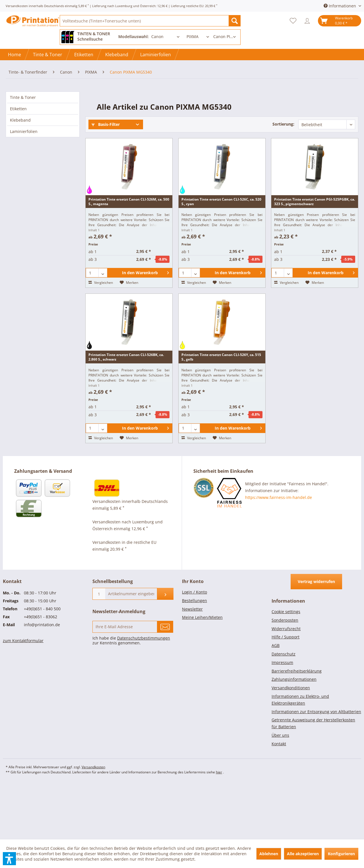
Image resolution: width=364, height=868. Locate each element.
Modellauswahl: (134, 37)
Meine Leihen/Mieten (202, 670)
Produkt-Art (281, 140)
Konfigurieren (341, 854)
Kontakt (279, 797)
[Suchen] (235, 21)
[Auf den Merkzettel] (129, 336)
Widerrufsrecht (286, 681)
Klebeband (20, 120)
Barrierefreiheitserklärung (297, 724)
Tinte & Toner (23, 97)
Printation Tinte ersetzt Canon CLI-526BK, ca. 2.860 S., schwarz (126, 410)
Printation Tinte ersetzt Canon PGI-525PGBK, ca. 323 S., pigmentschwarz (315, 254)
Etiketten (18, 109)
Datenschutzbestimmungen (144, 691)
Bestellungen (195, 653)
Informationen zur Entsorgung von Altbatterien (316, 764)
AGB (276, 698)
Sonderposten (285, 673)
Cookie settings (286, 664)
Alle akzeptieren (303, 854)
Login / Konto (195, 645)
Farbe (188, 154)
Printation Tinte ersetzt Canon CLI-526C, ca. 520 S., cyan (221, 254)
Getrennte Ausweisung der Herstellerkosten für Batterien (313, 776)
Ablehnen (269, 854)
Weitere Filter (107, 173)
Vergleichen (101, 335)
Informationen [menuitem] (340, 6)
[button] (9, 859)
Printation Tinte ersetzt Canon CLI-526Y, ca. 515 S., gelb (221, 410)
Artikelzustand (108, 154)
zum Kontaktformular (23, 693)
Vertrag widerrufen (316, 634)
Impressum (282, 715)
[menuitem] (150, 21)
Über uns (280, 788)
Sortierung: (283, 124)
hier (219, 825)
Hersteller (192, 140)
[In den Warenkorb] (140, 326)
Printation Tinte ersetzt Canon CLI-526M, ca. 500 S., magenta (129, 254)
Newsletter (192, 662)
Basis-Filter (106, 124)
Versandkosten (93, 820)
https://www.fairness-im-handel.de (279, 550)
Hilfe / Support (286, 690)
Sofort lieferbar (117, 140)
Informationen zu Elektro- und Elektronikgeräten (300, 753)
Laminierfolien (24, 131)
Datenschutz (284, 707)
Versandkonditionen (291, 741)
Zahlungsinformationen (294, 732)
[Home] (15, 55)
